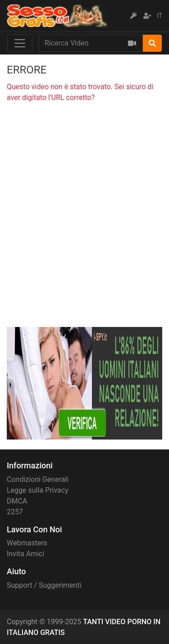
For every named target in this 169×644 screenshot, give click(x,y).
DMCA (17, 501)
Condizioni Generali (38, 479)
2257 (15, 512)
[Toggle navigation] (20, 43)
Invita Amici (25, 554)
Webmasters (27, 543)
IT (160, 16)
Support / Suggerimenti (44, 585)
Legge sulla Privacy (38, 490)
